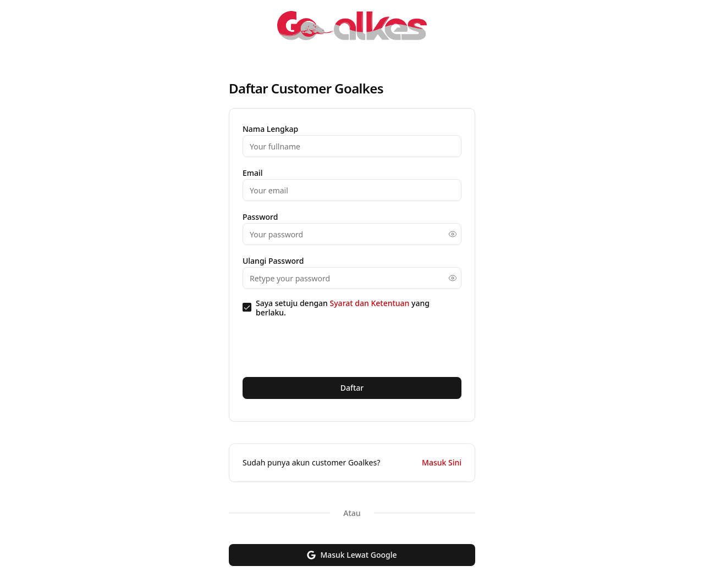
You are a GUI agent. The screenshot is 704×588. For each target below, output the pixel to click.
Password (260, 217)
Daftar (352, 388)
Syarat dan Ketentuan (371, 303)
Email (253, 173)
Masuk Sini (442, 462)
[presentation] (326, 347)
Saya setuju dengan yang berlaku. (343, 307)
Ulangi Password (273, 261)
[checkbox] (247, 307)
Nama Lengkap (270, 129)
